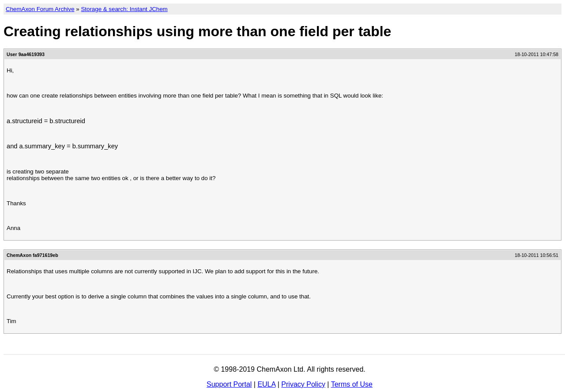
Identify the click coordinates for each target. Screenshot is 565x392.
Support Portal (229, 384)
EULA (266, 384)
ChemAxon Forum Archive (40, 9)
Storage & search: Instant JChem (124, 9)
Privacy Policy (303, 384)
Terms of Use (352, 384)
